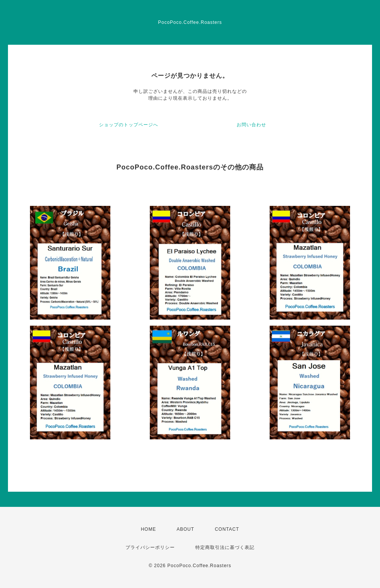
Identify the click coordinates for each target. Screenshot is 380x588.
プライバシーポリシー (150, 547)
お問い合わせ (251, 125)
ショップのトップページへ (129, 125)
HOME (148, 529)
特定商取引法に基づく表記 (225, 547)
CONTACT (227, 529)
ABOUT (185, 529)
